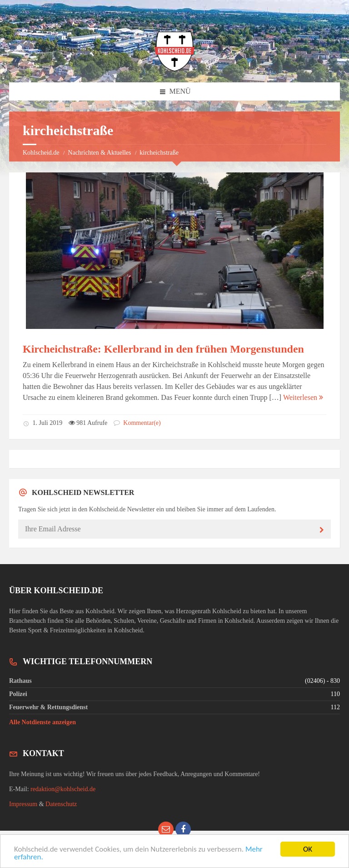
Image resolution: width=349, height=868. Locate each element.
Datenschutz (61, 804)
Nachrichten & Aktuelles (99, 153)
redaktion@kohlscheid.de (63, 789)
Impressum (23, 804)
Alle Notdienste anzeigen (42, 722)
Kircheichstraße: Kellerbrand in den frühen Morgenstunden (163, 349)
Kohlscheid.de (41, 153)
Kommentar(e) (137, 423)
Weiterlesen (303, 397)
